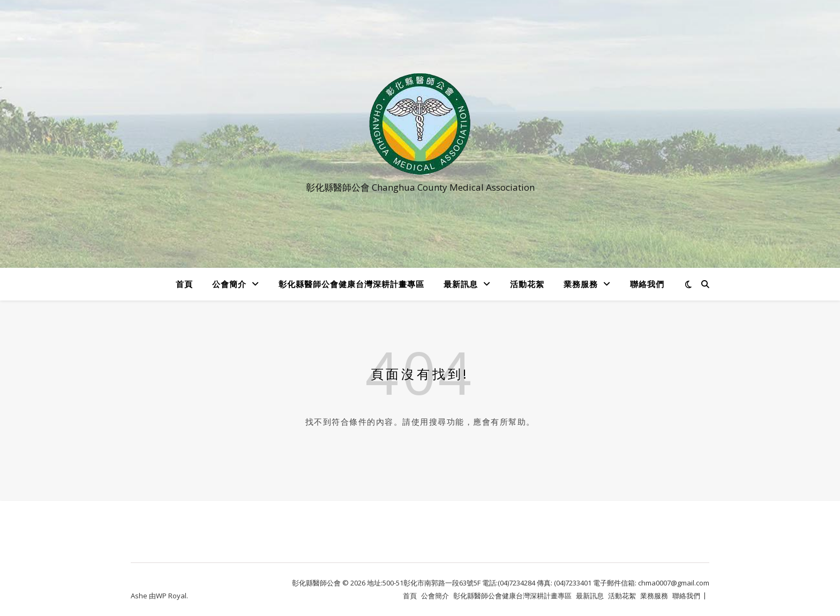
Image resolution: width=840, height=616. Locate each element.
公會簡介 (229, 284)
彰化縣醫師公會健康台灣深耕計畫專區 (351, 284)
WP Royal (171, 596)
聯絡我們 (647, 284)
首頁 (184, 284)
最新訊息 (461, 284)
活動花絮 (527, 284)
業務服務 (581, 284)
